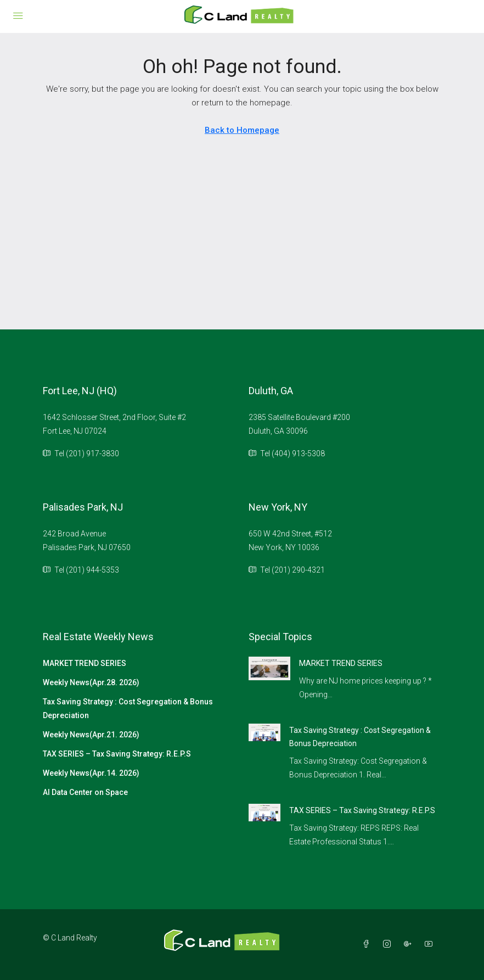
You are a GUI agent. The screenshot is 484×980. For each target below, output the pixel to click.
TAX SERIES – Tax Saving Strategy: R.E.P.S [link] (362, 810)
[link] (269, 668)
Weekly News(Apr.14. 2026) (91, 773)
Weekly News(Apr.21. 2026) (91, 735)
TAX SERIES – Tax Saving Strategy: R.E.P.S (117, 754)
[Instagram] (389, 944)
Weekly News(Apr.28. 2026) (91, 682)
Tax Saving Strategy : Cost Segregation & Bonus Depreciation (128, 709)
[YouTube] (431, 944)
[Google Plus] (410, 944)
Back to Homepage (242, 130)
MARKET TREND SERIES (85, 663)
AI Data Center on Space (85, 792)
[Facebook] (368, 944)
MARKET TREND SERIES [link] (341, 663)
